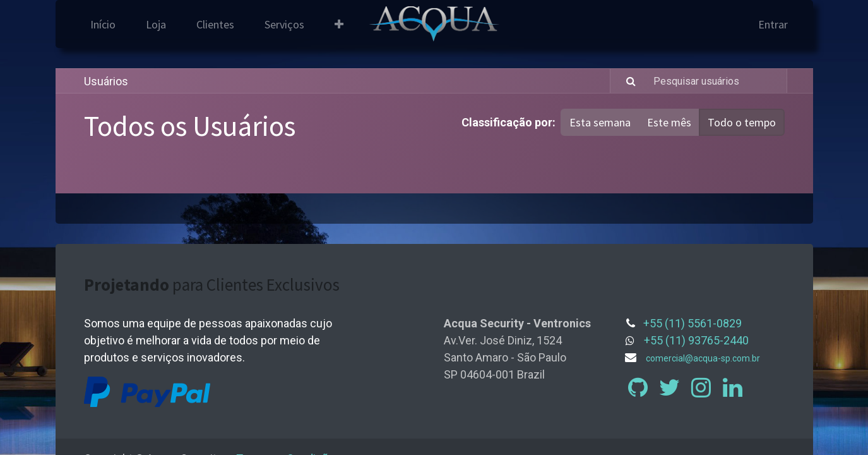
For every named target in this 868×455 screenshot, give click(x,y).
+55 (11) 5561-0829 (693, 323)
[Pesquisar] (625, 81)
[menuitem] (103, 24)
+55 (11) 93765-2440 (696, 340)
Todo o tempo (742, 122)
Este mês (669, 122)
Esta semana (600, 122)
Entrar (773, 24)
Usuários (106, 81)
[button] (339, 24)
